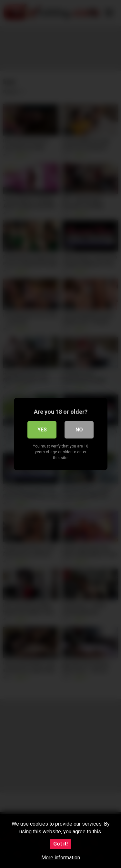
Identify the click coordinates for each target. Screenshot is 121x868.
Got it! (60, 844)
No (79, 430)
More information (61, 858)
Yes (42, 430)
